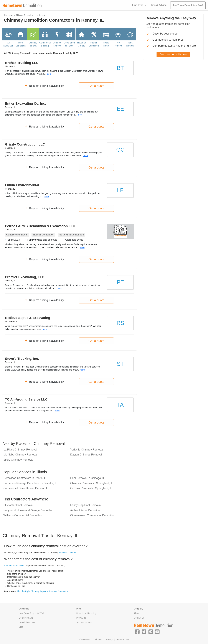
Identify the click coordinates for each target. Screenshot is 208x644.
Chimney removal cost (15, 566)
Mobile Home (106, 44)
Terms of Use (122, 639)
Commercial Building (45, 44)
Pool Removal (118, 44)
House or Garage (82, 44)
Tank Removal (130, 44)
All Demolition (8, 44)
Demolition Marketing (86, 613)
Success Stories (84, 622)
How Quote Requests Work (32, 613)
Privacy (109, 639)
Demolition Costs (27, 622)
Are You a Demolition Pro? (188, 5)
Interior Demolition (94, 44)
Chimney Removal (33, 44)
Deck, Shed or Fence (69, 44)
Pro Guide (81, 618)
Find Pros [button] (138, 5)
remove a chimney (67, 553)
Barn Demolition (21, 44)
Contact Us (139, 618)
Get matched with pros (173, 55)
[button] (137, 632)
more (49, 74)
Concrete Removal (57, 44)
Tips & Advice (159, 5)
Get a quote (97, 86)
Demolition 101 (26, 618)
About (137, 613)
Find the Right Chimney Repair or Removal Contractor (42, 591)
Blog (21, 627)
